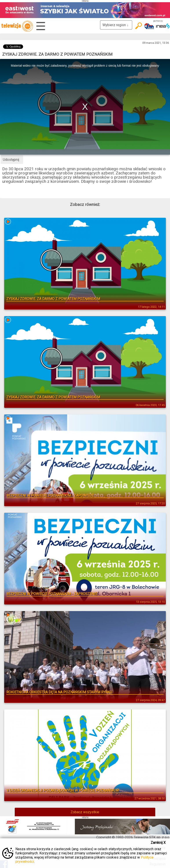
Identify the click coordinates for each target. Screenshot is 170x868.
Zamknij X (158, 843)
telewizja (17, 26)
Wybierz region (116, 25)
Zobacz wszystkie (85, 812)
